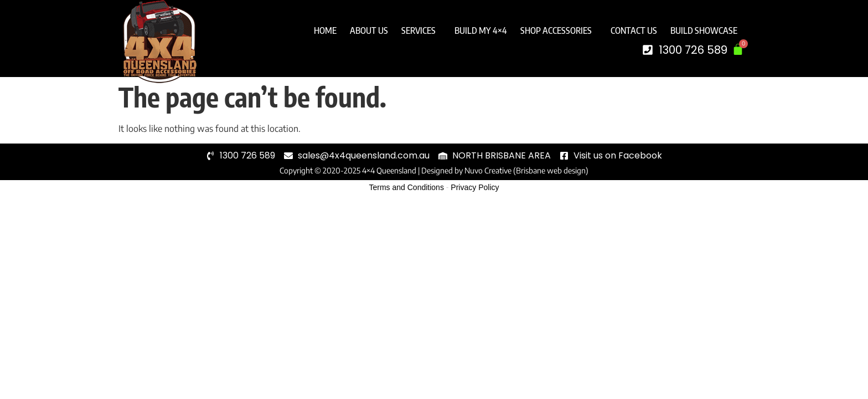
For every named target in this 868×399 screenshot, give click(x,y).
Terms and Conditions (407, 187)
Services (421, 30)
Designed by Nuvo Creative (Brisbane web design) (505, 170)
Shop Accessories (559, 30)
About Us (369, 30)
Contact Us (634, 30)
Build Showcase (704, 30)
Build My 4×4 (481, 30)
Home (325, 30)
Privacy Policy (475, 187)
